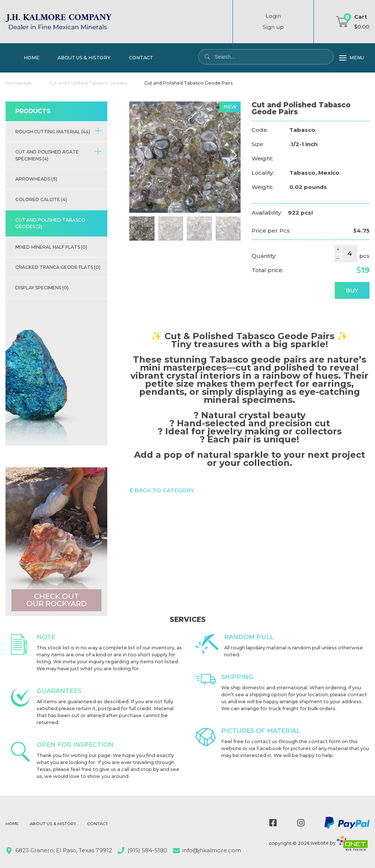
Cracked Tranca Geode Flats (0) (58, 267)
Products (33, 111)
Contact (141, 58)
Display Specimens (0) (42, 288)
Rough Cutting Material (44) (59, 131)
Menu (352, 58)
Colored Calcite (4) (41, 199)
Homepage (19, 83)
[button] (233, 155)
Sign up (273, 27)
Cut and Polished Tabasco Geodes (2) (50, 223)
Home (31, 58)
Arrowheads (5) (36, 179)
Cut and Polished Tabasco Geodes (88, 83)
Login (273, 16)
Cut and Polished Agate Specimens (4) (59, 155)
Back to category (162, 490)
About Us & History (84, 58)
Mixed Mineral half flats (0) (51, 247)
